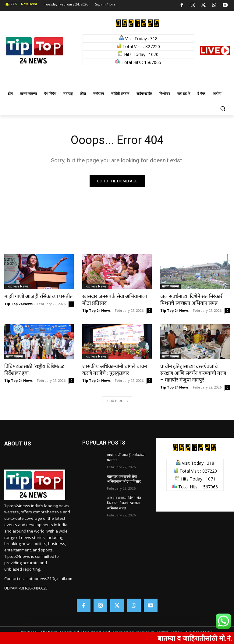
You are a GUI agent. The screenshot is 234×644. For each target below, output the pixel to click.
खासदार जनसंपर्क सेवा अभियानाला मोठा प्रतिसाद (124, 479)
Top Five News (17, 286)
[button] (223, 108)
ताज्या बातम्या (170, 286)
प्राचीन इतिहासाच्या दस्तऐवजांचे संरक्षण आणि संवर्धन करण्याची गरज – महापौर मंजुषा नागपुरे (193, 373)
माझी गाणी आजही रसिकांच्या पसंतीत (39, 296)
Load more (117, 401)
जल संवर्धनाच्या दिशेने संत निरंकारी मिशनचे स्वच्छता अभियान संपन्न (192, 300)
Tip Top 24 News (18, 304)
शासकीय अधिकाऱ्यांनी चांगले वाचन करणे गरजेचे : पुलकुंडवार (115, 370)
